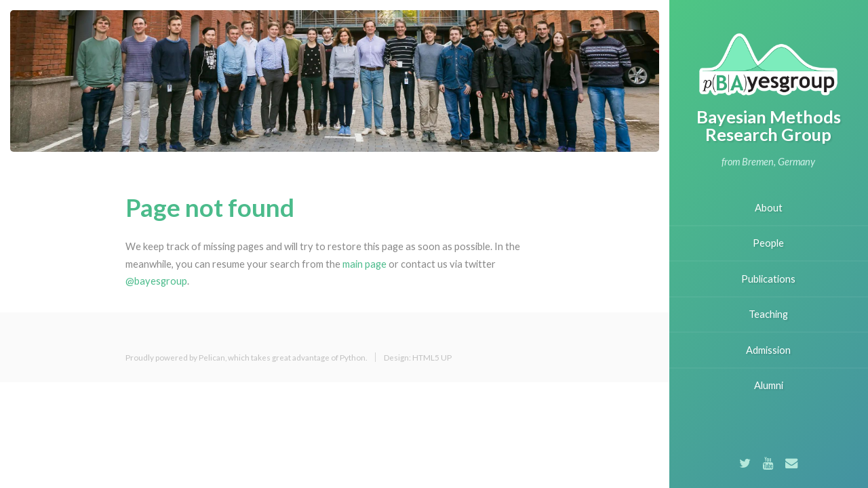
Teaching (768, 314)
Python (353, 357)
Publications (768, 279)
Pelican (212, 357)
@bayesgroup (156, 281)
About (769, 208)
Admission (768, 350)
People (768, 243)
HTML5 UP (432, 357)
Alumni (769, 385)
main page (364, 264)
